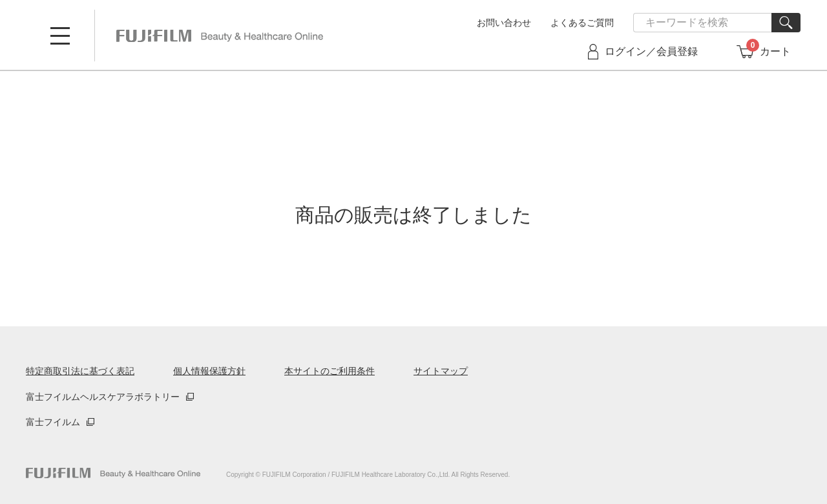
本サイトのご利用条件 (330, 371)
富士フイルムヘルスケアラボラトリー (103, 397)
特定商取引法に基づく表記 (80, 371)
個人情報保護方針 (209, 371)
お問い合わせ (504, 23)
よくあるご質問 (582, 23)
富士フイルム (53, 422)
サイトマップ (441, 371)
